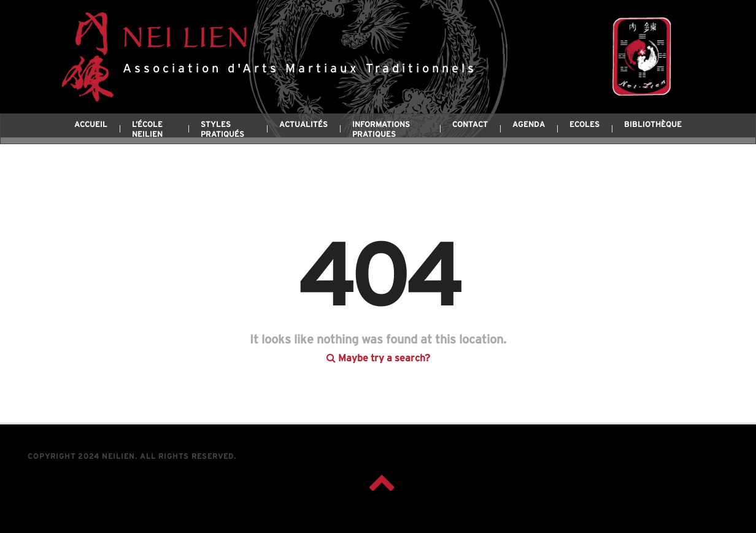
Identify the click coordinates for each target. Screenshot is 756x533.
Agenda (529, 125)
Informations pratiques (381, 130)
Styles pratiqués (222, 130)
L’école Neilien (147, 130)
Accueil (91, 125)
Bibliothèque (653, 125)
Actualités (303, 125)
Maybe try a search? (378, 346)
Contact (470, 125)
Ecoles (584, 125)
